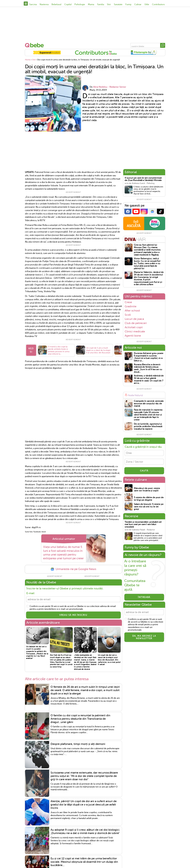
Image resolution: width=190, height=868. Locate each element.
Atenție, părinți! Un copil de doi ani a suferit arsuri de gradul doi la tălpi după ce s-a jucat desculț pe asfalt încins (84, 805)
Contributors (158, 4)
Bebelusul (56, 4)
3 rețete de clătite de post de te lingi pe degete (149, 499)
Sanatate (118, 4)
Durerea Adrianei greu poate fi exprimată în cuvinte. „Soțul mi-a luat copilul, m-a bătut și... (149, 357)
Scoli (128, 315)
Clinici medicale (135, 331)
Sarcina (33, 4)
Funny (128, 4)
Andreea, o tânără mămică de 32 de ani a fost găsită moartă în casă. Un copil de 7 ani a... (149, 379)
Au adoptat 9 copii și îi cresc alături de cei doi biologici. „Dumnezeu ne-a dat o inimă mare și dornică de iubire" (85, 832)
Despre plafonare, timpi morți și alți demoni (78, 744)
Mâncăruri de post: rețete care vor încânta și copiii (147, 490)
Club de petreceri (136, 323)
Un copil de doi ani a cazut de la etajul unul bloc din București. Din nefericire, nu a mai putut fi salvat (109, 660)
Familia (101, 4)
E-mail (30, 593)
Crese (128, 302)
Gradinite (131, 306)
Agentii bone (133, 336)
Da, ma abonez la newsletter (144, 637)
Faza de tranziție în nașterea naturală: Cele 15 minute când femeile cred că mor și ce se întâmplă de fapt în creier (148, 415)
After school (132, 311)
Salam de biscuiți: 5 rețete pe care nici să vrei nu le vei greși (149, 507)
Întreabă (144, 597)
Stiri (109, 4)
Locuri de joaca (134, 319)
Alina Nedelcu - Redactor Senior (110, 87)
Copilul (68, 4)
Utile (147, 4)
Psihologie (80, 4)
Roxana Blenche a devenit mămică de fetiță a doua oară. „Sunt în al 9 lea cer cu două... (148, 368)
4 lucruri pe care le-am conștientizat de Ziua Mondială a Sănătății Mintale (143, 179)
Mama (91, 4)
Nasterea (44, 4)
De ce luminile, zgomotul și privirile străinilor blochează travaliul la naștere (148, 426)
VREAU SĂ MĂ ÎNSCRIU (73, 615)
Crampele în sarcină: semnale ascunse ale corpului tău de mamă (149, 404)
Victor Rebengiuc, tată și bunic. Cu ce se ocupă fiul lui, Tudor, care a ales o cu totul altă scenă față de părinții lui (147, 263)
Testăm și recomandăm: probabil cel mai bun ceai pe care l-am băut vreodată (143, 524)
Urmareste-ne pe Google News (73, 569)
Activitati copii (134, 327)
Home (28, 60)
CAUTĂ (144, 471)
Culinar (138, 4)
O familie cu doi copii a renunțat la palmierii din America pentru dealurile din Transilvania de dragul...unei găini (80, 719)
